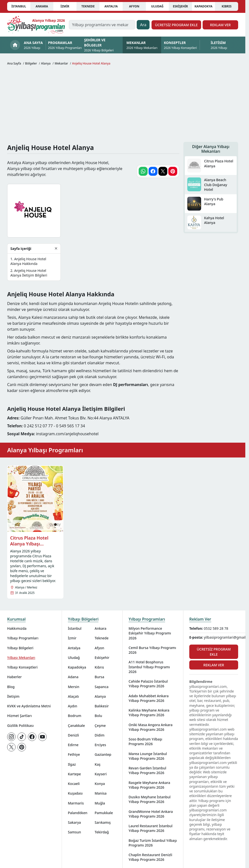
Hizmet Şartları (19, 716)
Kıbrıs (227, 6)
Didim (100, 735)
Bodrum (75, 716)
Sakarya (74, 822)
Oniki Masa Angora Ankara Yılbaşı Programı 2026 (151, 727)
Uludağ (157, 6)
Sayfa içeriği (21, 249)
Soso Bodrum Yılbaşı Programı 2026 (145, 741)
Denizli (73, 735)
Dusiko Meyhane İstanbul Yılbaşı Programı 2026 (150, 799)
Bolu (98, 716)
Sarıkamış (103, 822)
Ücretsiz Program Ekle (176, 25)
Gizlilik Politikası (20, 726)
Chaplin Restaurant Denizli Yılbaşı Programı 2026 (150, 857)
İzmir (65, 6)
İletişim (13, 696)
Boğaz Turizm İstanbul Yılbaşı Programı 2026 (153, 843)
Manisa (101, 793)
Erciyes (100, 745)
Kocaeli (74, 784)
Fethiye (74, 754)
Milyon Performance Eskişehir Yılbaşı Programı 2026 (150, 633)
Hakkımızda (17, 628)
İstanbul (19, 6)
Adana (73, 677)
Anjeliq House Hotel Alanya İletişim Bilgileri (29, 273)
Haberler (14, 677)
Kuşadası (75, 793)
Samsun (74, 832)
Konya (100, 784)
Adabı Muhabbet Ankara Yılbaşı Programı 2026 (149, 698)
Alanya (100, 696)
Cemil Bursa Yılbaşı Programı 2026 (152, 650)
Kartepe (74, 774)
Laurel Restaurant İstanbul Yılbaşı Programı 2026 (151, 828)
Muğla (100, 803)
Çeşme (100, 726)
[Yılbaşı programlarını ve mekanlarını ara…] (102, 25)
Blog (11, 687)
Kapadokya (203, 6)
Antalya (111, 6)
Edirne (73, 745)
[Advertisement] (123, 105)
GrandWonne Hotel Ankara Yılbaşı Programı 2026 (151, 814)
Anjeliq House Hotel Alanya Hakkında (28, 261)
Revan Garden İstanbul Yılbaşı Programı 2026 (147, 770)
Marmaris (76, 803)
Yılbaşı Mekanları (21, 658)
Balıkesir (102, 706)
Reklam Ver (220, 25)
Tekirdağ (102, 832)
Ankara (42, 6)
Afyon (134, 6)
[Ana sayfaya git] (36, 25)
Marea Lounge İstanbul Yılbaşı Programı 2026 (148, 756)
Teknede (88, 6)
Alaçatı (73, 696)
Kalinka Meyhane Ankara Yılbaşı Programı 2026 (149, 713)
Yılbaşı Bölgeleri (20, 648)
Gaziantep (103, 754)
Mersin (74, 687)
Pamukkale (104, 813)
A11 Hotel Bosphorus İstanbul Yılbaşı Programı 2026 (149, 667)
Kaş (98, 764)
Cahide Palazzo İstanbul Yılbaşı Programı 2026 (148, 684)
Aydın (73, 706)
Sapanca (102, 687)
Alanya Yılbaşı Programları (45, 450)
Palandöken (78, 813)
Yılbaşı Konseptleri (22, 667)
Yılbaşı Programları (23, 638)
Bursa (100, 677)
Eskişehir (180, 6)
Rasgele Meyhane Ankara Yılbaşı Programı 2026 (149, 785)
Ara (143, 25)
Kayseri (101, 774)
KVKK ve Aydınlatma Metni (29, 706)
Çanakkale (76, 726)
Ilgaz (72, 764)
